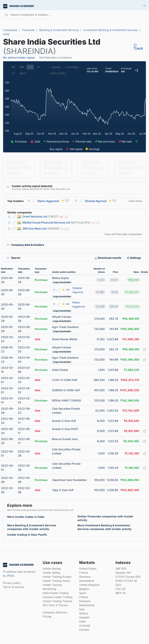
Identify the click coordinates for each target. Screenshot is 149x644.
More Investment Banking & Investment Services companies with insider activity (104, 527)
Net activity (57, 73)
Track (138, 47)
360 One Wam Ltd (34, 228)
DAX (118, 585)
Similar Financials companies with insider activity (105, 518)
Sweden (84, 617)
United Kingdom (89, 585)
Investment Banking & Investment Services (111, 30)
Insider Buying (52, 568)
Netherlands (87, 605)
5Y (13, 73)
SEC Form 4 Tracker (55, 605)
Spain (83, 593)
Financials (28, 30)
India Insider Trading (56, 593)
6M (22, 67)
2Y (39, 67)
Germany (85, 577)
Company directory (55, 612)
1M (13, 67)
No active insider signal (19, 57)
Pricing (47, 616)
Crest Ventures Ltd (35, 216)
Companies (10, 30)
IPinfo (11, 576)
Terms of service (13, 587)
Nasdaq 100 (123, 573)
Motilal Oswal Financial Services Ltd (46, 222)
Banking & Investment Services (59, 30)
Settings (134, 258)
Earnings (71, 67)
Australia (85, 625)
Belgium (84, 589)
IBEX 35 (120, 593)
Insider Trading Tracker (57, 601)
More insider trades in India (26, 517)
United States (88, 568)
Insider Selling (52, 573)
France (84, 573)
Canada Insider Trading (58, 597)
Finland (84, 597)
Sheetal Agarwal (96, 201)
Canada (84, 630)
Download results (108, 258)
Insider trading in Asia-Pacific (27, 535)
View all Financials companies (123, 234)
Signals (54, 67)
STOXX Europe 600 (128, 577)
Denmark (85, 601)
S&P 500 (121, 568)
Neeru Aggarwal (48, 201)
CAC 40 (120, 589)
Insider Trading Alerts (56, 581)
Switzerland (87, 581)
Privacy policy (12, 583)
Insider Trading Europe (57, 577)
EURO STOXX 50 (126, 581)
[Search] (64, 15)
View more (135, 201)
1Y (30, 67)
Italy (82, 609)
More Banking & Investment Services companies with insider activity (32, 527)
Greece (84, 613)
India (6, 34)
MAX (23, 73)
